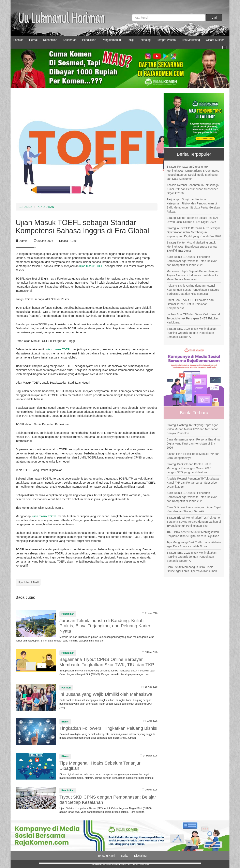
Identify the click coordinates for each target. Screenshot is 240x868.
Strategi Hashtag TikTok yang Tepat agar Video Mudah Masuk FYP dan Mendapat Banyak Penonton (192, 429)
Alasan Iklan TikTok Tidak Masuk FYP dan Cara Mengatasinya (193, 456)
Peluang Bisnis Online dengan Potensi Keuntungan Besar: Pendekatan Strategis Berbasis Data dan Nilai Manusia (193, 290)
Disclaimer (141, 856)
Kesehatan (70, 40)
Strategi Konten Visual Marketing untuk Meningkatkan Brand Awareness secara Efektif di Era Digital (192, 247)
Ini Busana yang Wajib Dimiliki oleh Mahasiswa (106, 694)
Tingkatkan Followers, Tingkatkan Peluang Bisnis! (108, 728)
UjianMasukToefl (28, 582)
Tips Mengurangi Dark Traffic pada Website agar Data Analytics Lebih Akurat (194, 544)
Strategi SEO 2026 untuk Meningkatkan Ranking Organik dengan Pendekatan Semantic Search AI (192, 333)
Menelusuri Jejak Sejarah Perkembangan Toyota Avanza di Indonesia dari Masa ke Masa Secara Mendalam (193, 275)
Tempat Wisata (166, 40)
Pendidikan (89, 40)
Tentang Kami (106, 856)
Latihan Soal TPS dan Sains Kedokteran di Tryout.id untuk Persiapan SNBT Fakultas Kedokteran (193, 318)
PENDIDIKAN (45, 207)
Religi (130, 40)
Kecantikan (50, 40)
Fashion (18, 40)
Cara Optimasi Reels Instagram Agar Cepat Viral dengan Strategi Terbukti (194, 509)
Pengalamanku (111, 40)
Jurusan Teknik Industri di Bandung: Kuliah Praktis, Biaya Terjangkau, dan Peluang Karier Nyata (105, 626)
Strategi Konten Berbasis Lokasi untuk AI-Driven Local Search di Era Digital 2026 (193, 220)
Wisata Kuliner (215, 40)
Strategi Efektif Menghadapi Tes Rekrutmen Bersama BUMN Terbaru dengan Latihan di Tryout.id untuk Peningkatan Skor (194, 522)
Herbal (33, 40)
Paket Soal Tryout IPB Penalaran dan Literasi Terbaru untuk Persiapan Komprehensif (190, 304)
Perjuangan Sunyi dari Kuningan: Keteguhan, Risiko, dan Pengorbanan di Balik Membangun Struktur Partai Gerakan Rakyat (193, 205)
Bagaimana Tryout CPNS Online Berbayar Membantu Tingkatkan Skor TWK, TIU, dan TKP (107, 662)
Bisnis (65, 722)
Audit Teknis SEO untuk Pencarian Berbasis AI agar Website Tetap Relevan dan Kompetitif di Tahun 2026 (192, 261)
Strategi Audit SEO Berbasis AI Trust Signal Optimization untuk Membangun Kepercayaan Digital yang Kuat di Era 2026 (194, 232)
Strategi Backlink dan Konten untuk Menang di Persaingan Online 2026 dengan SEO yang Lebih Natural (189, 468)
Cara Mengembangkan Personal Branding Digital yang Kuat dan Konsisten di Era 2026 (193, 444)
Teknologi (145, 40)
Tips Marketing (191, 40)
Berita (125, 856)
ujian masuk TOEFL (92, 266)
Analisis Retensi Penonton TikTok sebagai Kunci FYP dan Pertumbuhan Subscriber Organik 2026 (193, 189)
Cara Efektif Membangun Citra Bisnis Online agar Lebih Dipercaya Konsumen (192, 569)
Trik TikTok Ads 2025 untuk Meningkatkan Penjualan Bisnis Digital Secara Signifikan (193, 534)
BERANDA (26, 207)
